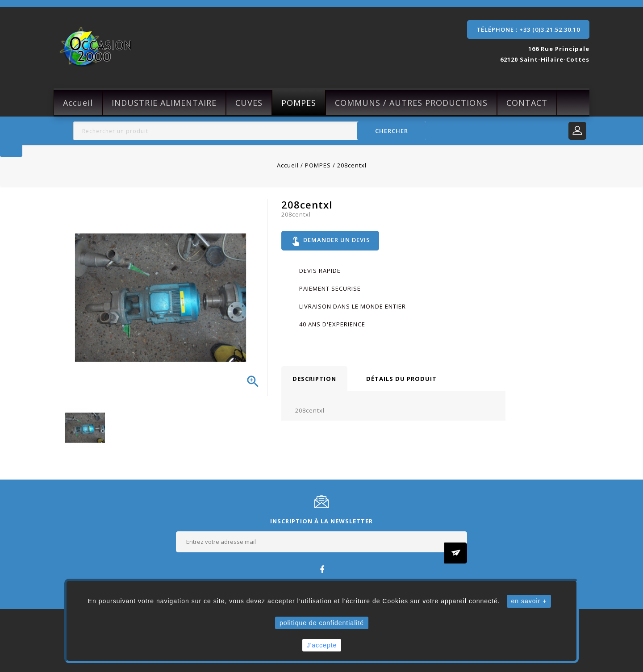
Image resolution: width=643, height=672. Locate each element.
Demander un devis (331, 241)
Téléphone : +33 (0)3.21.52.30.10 (528, 29)
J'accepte (322, 645)
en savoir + (529, 601)
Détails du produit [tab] (401, 380)
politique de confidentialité (322, 623)
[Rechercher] (250, 131)
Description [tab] (314, 380)
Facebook (322, 569)
